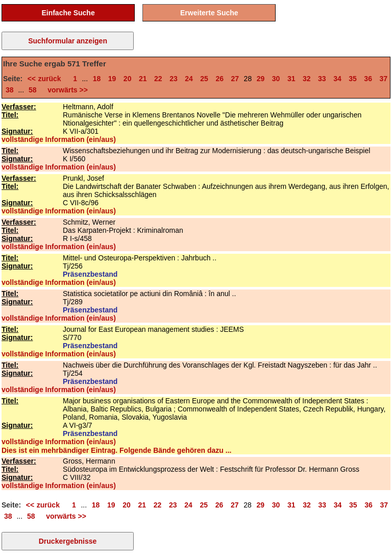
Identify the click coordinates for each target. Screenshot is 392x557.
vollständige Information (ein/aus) (59, 139)
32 (307, 79)
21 (143, 79)
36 (368, 79)
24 (189, 79)
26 (219, 79)
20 (128, 79)
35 (353, 79)
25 (204, 79)
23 (174, 79)
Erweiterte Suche (209, 13)
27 (235, 79)
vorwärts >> (66, 90)
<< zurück (47, 79)
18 (97, 79)
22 (158, 79)
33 (322, 79)
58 (33, 90)
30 (276, 79)
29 (261, 79)
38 (10, 90)
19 (112, 79)
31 (291, 79)
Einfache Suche (68, 13)
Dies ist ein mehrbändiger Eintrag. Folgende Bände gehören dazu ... (116, 450)
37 (383, 79)
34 (337, 79)
